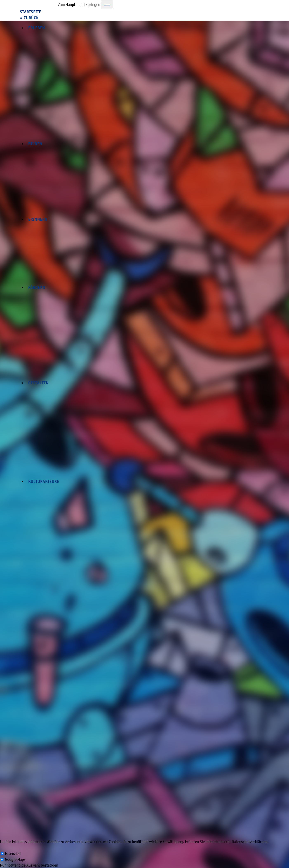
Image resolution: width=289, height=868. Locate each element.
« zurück (29, 18)
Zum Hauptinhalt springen (79, 5)
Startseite (31, 12)
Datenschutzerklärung (250, 842)
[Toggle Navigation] (107, 4)
